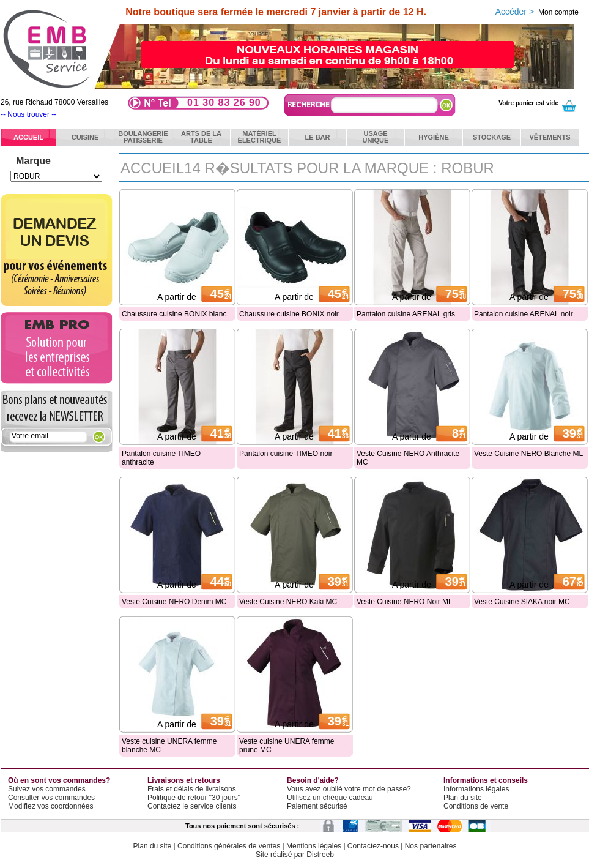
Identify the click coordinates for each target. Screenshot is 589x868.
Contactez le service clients (192, 806)
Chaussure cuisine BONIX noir (289, 314)
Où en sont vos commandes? (59, 780)
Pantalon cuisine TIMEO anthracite (161, 458)
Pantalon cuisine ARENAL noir (524, 314)
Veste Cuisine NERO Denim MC (174, 602)
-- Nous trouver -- (28, 114)
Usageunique (376, 137)
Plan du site (463, 798)
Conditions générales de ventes (229, 846)
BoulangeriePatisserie (143, 137)
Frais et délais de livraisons (192, 789)
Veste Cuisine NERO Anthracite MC (408, 458)
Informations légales (476, 789)
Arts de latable (201, 137)
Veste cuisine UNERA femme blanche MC (169, 746)
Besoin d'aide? (313, 780)
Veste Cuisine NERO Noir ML (405, 602)
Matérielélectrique (260, 137)
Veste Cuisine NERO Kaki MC (288, 602)
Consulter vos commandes (51, 798)
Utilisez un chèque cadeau (330, 798)
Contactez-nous (373, 846)
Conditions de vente (476, 806)
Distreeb (320, 855)
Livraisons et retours (184, 780)
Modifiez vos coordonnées (50, 806)
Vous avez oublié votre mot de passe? (349, 789)
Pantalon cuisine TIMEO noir (286, 454)
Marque (33, 161)
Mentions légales (314, 846)
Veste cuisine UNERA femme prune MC (287, 746)
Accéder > (537, 12)
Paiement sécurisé (317, 806)
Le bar (318, 137)
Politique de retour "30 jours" (194, 798)
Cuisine (85, 137)
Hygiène (434, 137)
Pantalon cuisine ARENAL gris (406, 314)
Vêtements (550, 137)
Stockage (492, 137)
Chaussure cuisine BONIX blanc (174, 314)
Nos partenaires (431, 846)
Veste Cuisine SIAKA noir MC (522, 602)
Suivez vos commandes (47, 789)
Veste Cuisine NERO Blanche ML (528, 454)
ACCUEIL (28, 137)
